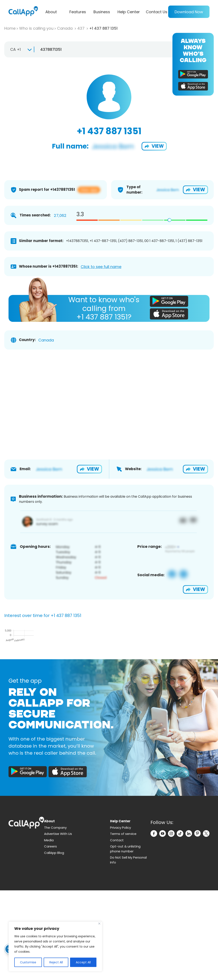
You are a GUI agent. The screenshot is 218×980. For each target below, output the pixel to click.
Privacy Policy (120, 917)
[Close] (99, 924)
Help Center (129, 12)
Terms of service (123, 923)
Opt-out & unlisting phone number (125, 938)
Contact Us (157, 12)
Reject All (56, 962)
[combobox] (19, 50)
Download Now (189, 12)
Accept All (83, 962)
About (51, 12)
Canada (65, 28)
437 (81, 28)
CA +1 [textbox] (15, 49)
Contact (117, 930)
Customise (28, 962)
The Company (55, 917)
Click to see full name (101, 267)
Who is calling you (36, 28)
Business (102, 12)
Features (78, 12)
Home (10, 28)
